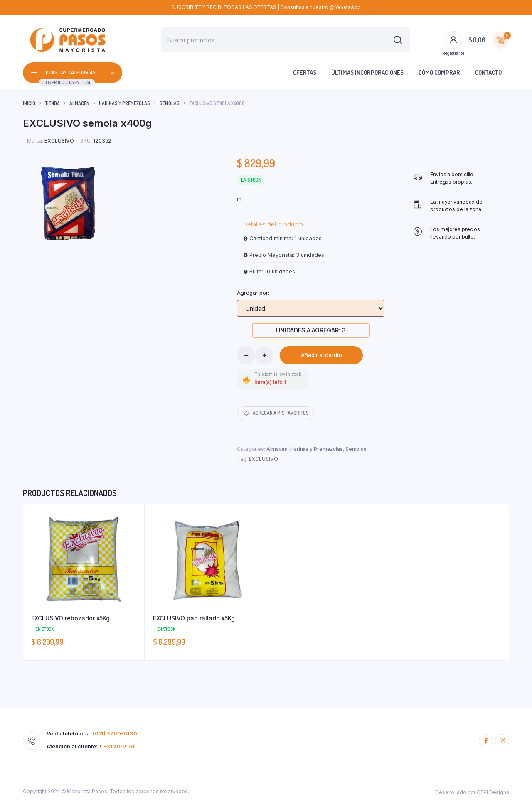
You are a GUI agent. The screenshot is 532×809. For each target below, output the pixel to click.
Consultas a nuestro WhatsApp (320, 7)
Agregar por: (253, 293)
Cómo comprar (439, 73)
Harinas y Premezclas (124, 103)
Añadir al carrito (321, 355)
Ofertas (305, 73)
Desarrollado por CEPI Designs (472, 792)
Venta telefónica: (92, 734)
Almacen (79, 103)
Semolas (170, 103)
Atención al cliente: (91, 746)
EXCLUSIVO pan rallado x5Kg (194, 618)
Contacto (488, 73)
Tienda (52, 103)
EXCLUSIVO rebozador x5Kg (70, 618)
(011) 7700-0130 (115, 733)
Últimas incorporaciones (367, 73)
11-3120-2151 (117, 746)
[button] (276, 413)
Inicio (29, 103)
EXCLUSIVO (264, 459)
